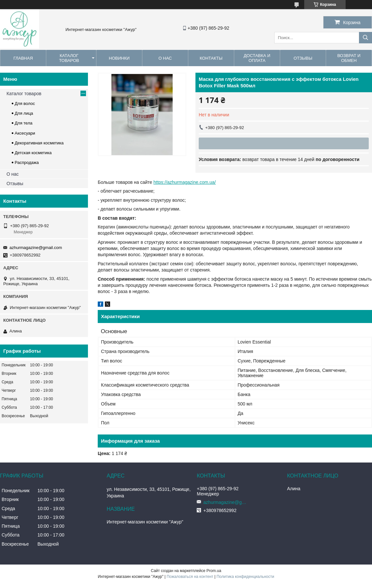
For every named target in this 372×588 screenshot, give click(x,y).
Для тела (23, 123)
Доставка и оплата (257, 58)
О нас (165, 58)
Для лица (24, 113)
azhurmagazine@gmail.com (36, 248)
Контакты (211, 58)
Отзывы (303, 58)
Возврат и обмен (349, 58)
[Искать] (365, 38)
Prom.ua (214, 571)
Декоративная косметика (39, 143)
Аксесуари (25, 133)
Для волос (25, 103)
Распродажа (27, 162)
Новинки (119, 58)
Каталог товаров (69, 58)
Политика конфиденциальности (245, 577)
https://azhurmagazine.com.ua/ (185, 182)
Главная (23, 58)
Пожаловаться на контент (190, 577)
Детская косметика (33, 153)
